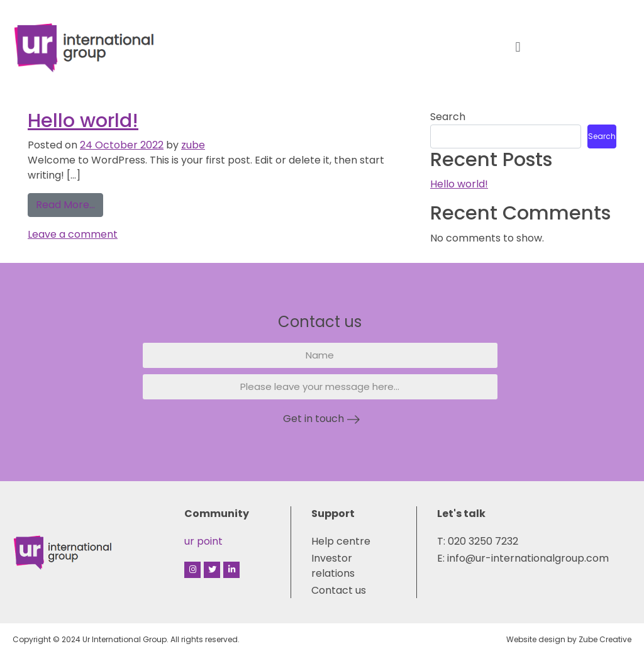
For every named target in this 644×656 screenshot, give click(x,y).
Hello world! (83, 120)
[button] (518, 47)
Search (448, 117)
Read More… (69, 203)
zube (193, 145)
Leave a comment (73, 234)
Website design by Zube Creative (569, 639)
